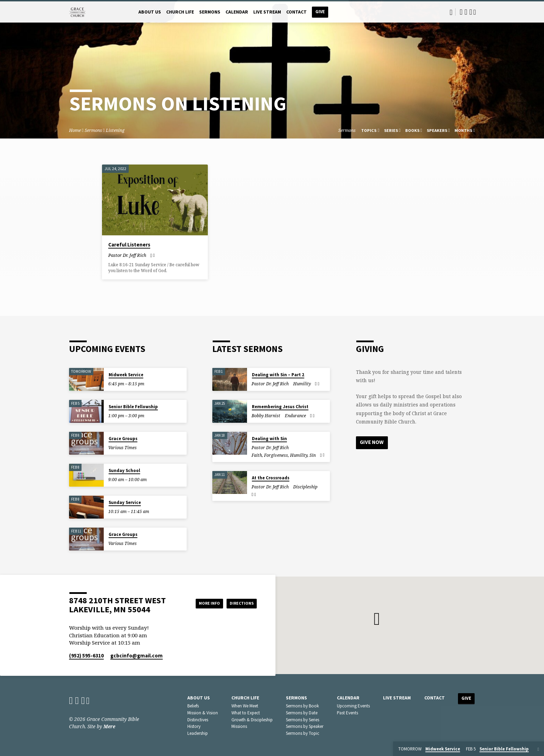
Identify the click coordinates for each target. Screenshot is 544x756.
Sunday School (124, 471)
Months (465, 130)
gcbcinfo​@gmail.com (137, 656)
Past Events (347, 713)
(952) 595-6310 (86, 656)
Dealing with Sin (269, 439)
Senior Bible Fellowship (133, 407)
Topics (370, 130)
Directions (239, 603)
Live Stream (267, 12)
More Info (200, 603)
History (194, 726)
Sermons (210, 12)
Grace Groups (123, 439)
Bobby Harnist (266, 416)
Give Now (373, 443)
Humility (302, 384)
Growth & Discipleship (252, 720)
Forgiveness (276, 455)
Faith (257, 455)
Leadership (198, 733)
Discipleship (305, 487)
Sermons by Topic (303, 733)
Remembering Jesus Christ (280, 407)
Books (414, 130)
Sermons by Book (302, 706)
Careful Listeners (129, 245)
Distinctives (198, 720)
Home (75, 130)
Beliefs (193, 706)
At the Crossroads (271, 478)
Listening (115, 130)
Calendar (237, 12)
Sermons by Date (302, 713)
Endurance (295, 416)
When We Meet (245, 706)
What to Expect (246, 713)
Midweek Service (126, 375)
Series (392, 130)
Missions (239, 726)
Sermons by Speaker (305, 726)
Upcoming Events (353, 706)
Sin (313, 455)
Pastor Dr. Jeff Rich (127, 255)
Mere (109, 726)
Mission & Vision (203, 713)
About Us (150, 12)
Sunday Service (125, 502)
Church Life (180, 12)
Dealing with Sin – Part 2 (278, 375)
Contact (296, 12)
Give (320, 12)
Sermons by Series (303, 720)
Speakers (438, 130)
